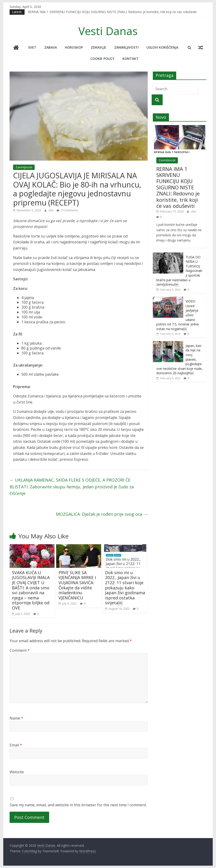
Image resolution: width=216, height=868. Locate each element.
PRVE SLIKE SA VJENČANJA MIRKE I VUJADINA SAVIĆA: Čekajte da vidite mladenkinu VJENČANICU (77, 585)
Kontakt (130, 59)
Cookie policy (102, 59)
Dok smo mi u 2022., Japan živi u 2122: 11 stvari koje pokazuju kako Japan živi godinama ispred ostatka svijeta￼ (125, 588)
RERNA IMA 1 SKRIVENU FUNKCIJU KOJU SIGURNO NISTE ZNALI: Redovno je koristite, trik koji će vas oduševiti (112, 12)
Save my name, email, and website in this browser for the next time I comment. (78, 805)
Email (16, 745)
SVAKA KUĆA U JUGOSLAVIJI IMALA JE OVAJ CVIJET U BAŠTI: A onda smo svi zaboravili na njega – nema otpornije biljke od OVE (31, 590)
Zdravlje (99, 47)
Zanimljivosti (126, 47)
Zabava (51, 47)
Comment (20, 650)
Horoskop (74, 47)
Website (17, 772)
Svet (32, 47)
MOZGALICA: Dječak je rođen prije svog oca (102, 514)
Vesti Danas (108, 31)
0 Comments (67, 210)
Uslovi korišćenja (162, 47)
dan (51, 210)
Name (16, 718)
